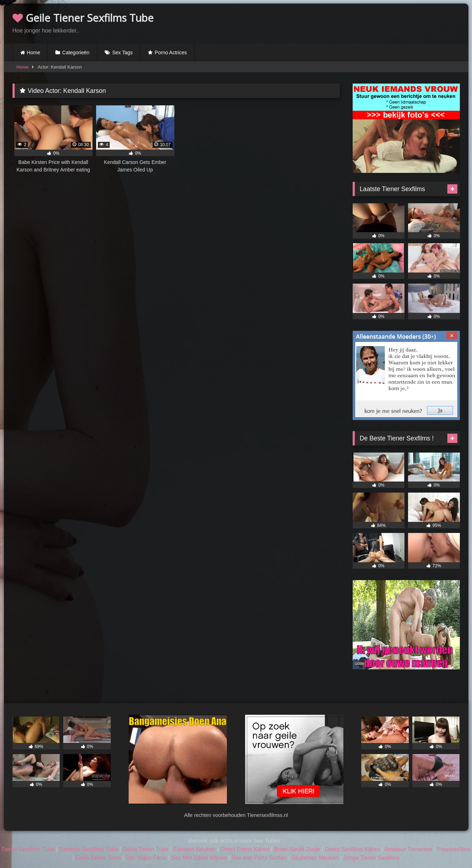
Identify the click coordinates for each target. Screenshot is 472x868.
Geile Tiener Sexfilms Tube (83, 18)
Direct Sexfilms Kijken (352, 849)
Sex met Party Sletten (259, 858)
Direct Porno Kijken (245, 849)
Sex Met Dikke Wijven (199, 858)
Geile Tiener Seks (98, 858)
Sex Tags (122, 53)
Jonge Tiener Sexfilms (371, 858)
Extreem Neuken (194, 849)
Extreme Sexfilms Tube (89, 849)
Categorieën (76, 53)
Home (33, 53)
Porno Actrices (171, 53)
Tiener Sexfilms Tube (28, 849)
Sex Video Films (146, 858)
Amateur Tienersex (408, 849)
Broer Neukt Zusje (297, 849)
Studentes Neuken (315, 858)
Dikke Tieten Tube (145, 849)
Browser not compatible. (376, 23)
